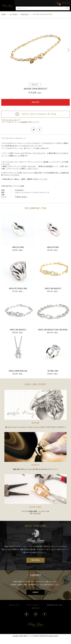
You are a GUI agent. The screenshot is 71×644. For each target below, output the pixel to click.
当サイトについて (14, 605)
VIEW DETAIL (35, 560)
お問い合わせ (36, 608)
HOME (4, 15)
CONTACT (35, 592)
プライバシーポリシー (33, 605)
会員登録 (24, 122)
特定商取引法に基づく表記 (54, 605)
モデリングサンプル (10, 120)
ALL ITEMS (13, 15)
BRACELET (25, 15)
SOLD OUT (35, 102)
